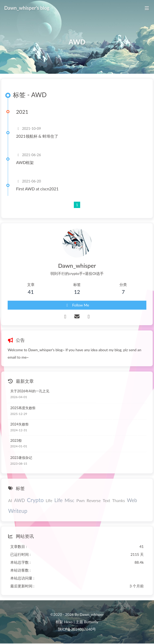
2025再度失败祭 (23, 408)
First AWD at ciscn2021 (37, 189)
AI (10, 501)
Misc (69, 500)
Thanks (118, 501)
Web (132, 500)
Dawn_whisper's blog (27, 8)
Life (58, 500)
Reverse (94, 501)
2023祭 (16, 440)
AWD (19, 500)
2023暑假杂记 (21, 458)
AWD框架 (25, 162)
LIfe (49, 501)
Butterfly (91, 622)
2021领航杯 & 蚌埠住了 (37, 136)
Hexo (68, 622)
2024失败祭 (20, 424)
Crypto (35, 500)
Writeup (18, 511)
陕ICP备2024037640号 (77, 629)
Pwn (80, 500)
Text (106, 501)
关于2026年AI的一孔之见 (30, 391)
